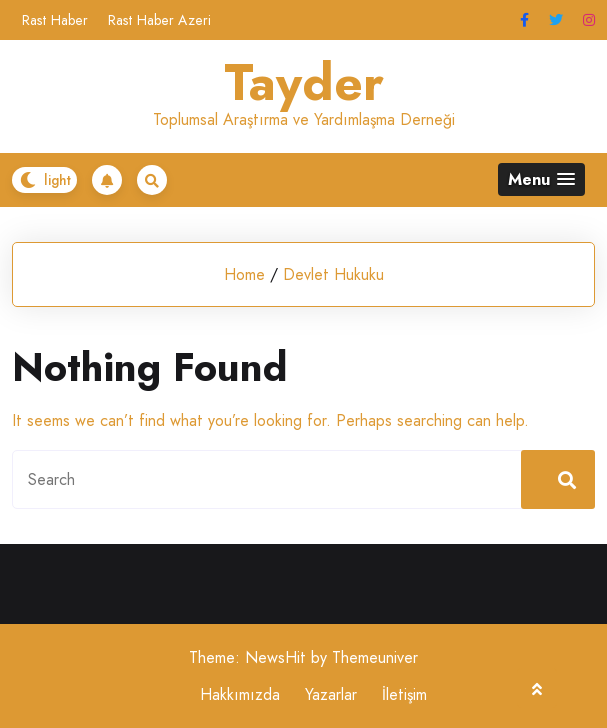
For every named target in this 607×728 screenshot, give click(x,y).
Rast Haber (55, 20)
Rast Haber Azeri (159, 20)
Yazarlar (331, 694)
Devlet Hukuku (333, 274)
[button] (541, 179)
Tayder (304, 83)
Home (244, 274)
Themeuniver (375, 657)
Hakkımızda (240, 694)
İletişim (404, 694)
